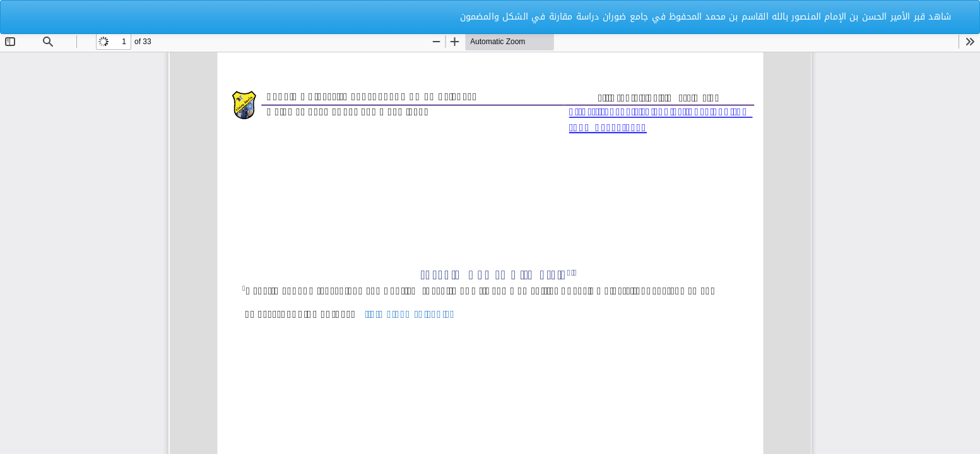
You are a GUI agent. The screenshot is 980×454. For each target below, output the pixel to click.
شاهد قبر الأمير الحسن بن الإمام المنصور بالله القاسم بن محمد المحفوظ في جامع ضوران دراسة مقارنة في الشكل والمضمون (705, 17)
